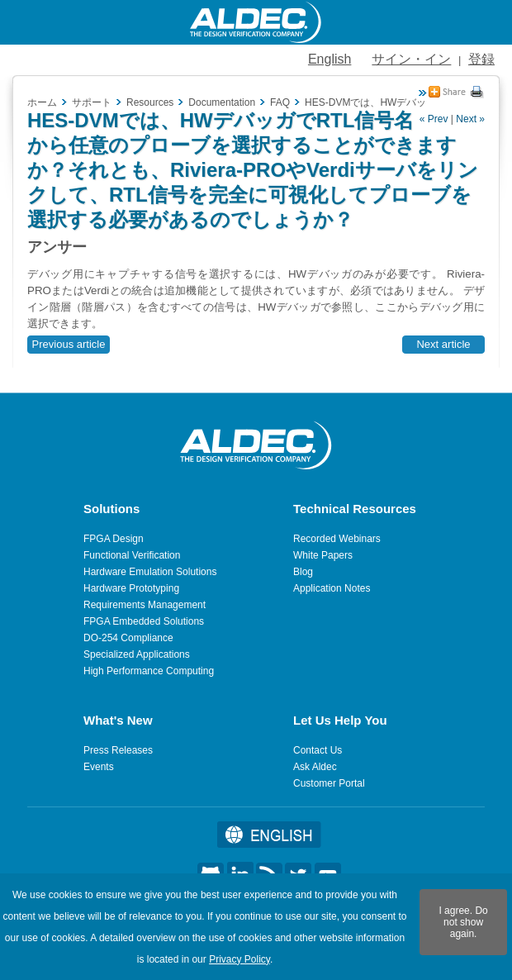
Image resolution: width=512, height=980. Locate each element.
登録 (481, 59)
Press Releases (118, 750)
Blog (303, 572)
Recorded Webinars (337, 539)
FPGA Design (114, 539)
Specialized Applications (137, 654)
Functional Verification (132, 555)
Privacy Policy (239, 959)
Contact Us (318, 750)
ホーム (42, 102)
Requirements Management (145, 605)
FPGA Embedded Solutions (144, 621)
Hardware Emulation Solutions (150, 572)
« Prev (434, 119)
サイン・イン (411, 59)
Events (99, 767)
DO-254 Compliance (128, 638)
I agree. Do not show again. (463, 922)
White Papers (323, 555)
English (329, 59)
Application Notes (332, 588)
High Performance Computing (149, 671)
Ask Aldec (315, 767)
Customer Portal (329, 783)
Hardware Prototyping (131, 588)
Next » (470, 119)
